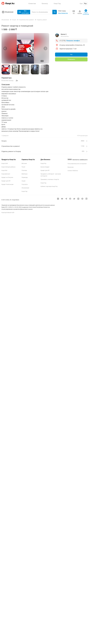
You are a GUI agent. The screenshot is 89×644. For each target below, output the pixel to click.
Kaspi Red (4, 170)
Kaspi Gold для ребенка (8, 167)
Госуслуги (25, 184)
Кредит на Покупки (7, 177)
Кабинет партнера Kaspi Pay (49, 186)
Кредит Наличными (7, 184)
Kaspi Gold (5, 163)
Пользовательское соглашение (77, 164)
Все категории (24, 12)
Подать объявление (86, 12)
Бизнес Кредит (45, 167)
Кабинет (80, 12)
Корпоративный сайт (8, 212)
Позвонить (71, 59)
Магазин (24, 163)
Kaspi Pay (43, 163)
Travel (23, 167)
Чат (74, 12)
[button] (6, 69)
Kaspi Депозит (6, 174)
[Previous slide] (5, 48)
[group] (25, 48)
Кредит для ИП (6, 181)
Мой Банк (25, 174)
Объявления (7, 12)
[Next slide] (45, 48)
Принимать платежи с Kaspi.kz (50, 179)
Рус (85, 3)
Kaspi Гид (24, 191)
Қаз (81, 3)
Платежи (24, 170)
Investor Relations (73, 171)
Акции (23, 181)
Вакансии (71, 167)
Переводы (25, 177)
